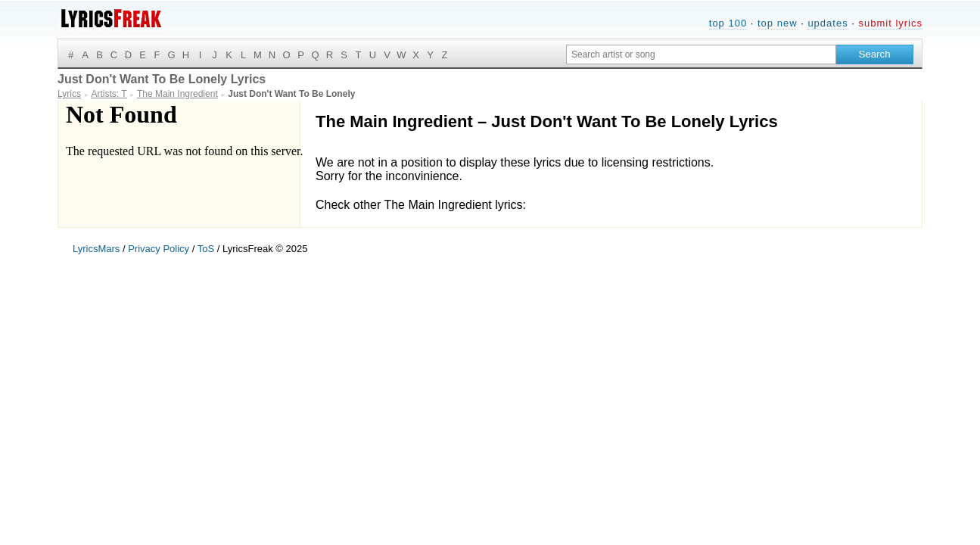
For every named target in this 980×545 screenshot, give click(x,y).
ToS (206, 249)
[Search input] (701, 54)
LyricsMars (96, 249)
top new (778, 23)
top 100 (728, 23)
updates (828, 23)
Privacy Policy (159, 249)
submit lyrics (890, 23)
